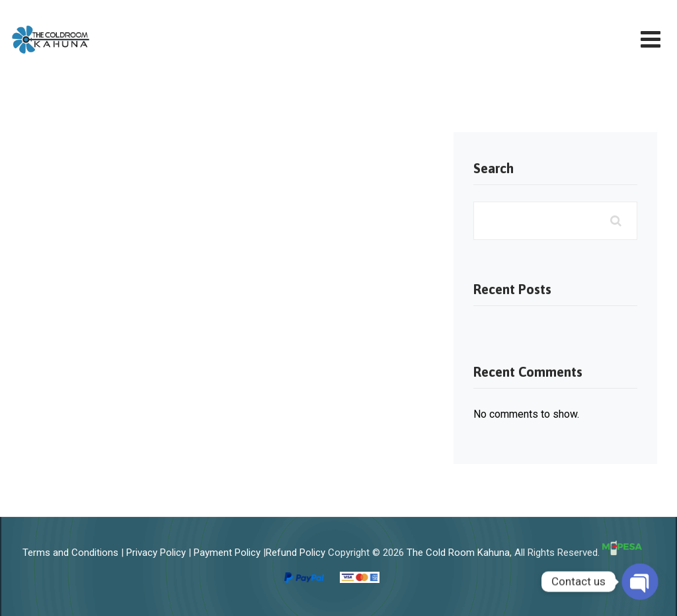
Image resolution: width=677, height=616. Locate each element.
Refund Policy (296, 552)
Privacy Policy (156, 552)
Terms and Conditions (70, 552)
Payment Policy (227, 552)
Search (494, 168)
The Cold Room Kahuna (458, 552)
